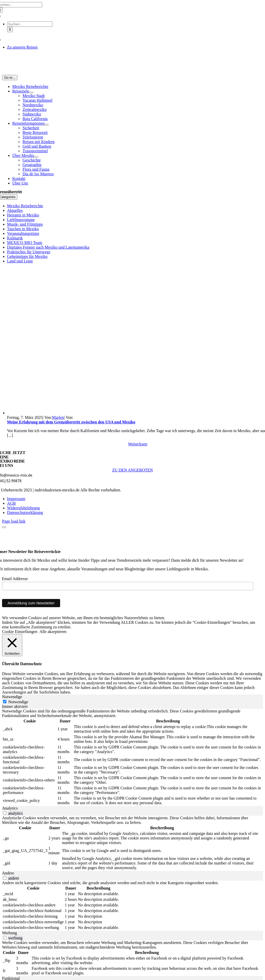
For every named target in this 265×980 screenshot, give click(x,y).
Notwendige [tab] (12, 697)
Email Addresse (15, 579)
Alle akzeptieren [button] (53, 632)
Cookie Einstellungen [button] (20, 632)
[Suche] (10, 30)
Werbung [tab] (9, 933)
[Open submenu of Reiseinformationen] (47, 125)
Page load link (14, 521)
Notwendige (18, 702)
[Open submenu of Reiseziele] (31, 93)
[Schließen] (12, 645)
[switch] (5, 813)
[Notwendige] (5, 702)
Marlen (58, 417)
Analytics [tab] (10, 808)
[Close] (4, 527)
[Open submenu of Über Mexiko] (36, 157)
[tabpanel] (132, 757)
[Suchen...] (30, 24)
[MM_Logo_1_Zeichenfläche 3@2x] (132, 72)
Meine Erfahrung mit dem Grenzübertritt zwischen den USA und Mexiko (71, 422)
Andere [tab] (8, 873)
